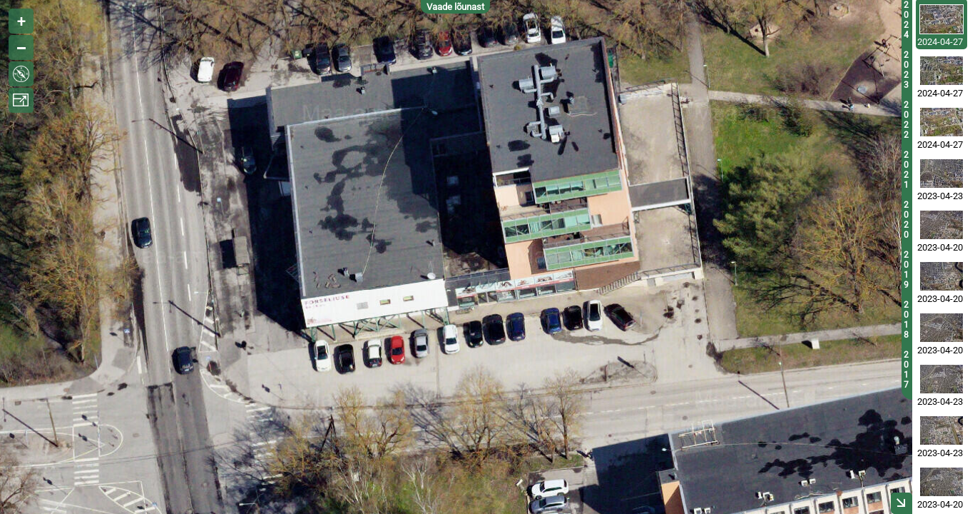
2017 (906, 370)
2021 (906, 170)
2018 (906, 320)
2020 (906, 220)
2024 (906, 20)
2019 (906, 270)
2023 (906, 70)
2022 (906, 120)
